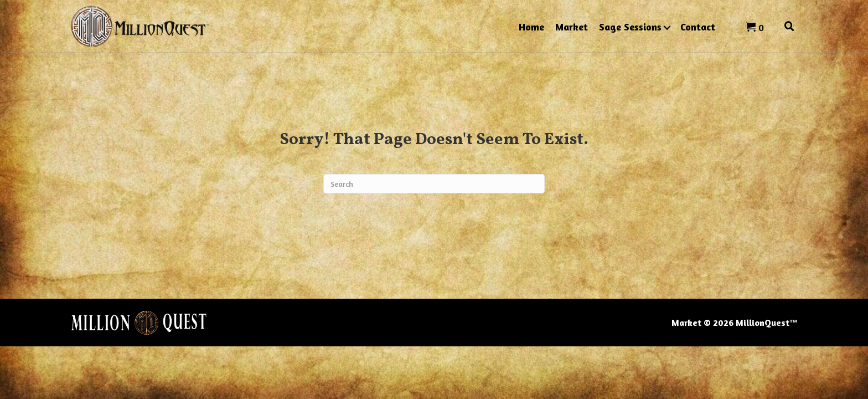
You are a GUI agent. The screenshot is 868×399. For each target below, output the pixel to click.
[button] (667, 28)
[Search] (434, 184)
